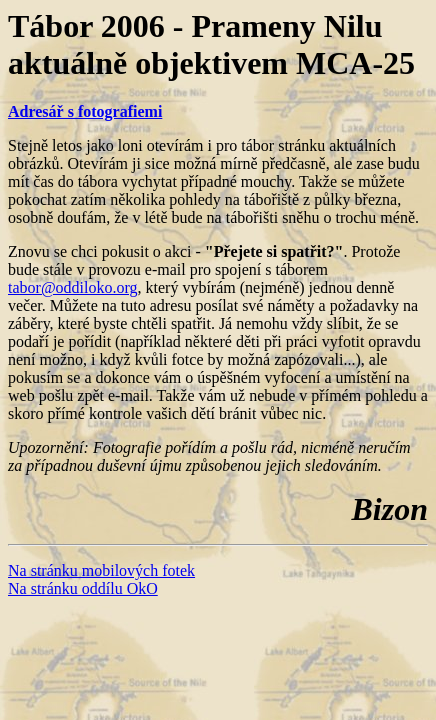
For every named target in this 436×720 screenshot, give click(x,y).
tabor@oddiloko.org (73, 287)
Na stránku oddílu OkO (83, 588)
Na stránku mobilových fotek (101, 570)
